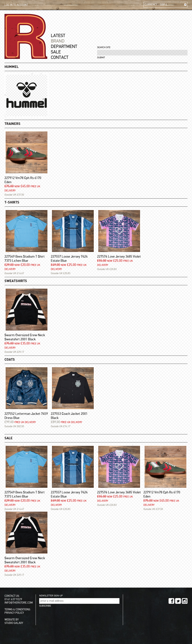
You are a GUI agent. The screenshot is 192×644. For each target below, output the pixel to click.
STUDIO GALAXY (14, 623)
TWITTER (178, 601)
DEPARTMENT (64, 47)
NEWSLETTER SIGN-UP (51, 596)
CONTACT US (12, 596)
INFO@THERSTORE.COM (19, 603)
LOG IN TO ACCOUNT (16, 5)
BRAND (58, 41)
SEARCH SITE (104, 47)
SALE (56, 52)
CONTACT (60, 58)
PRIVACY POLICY (14, 613)
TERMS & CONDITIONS (17, 609)
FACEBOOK (171, 601)
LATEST (58, 36)
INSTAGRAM (185, 601)
